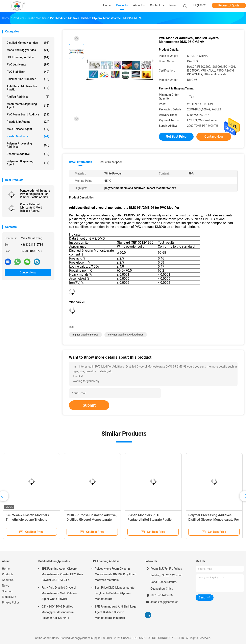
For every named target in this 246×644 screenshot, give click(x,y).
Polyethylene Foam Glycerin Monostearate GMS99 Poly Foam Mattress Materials (116, 574)
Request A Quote (229, 5)
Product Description (110, 162)
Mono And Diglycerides (28, 50)
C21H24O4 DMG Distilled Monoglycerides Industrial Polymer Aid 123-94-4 (58, 612)
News (6, 586)
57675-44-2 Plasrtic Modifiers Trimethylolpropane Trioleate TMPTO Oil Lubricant (27, 520)
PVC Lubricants (28, 64)
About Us (8, 580)
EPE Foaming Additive (28, 57)
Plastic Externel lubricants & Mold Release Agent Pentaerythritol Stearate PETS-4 (35, 208)
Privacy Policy (11, 602)
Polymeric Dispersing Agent (28, 163)
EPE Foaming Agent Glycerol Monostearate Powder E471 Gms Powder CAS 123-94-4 (62, 574)
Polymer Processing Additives (28, 145)
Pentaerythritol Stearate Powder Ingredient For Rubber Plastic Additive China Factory (35, 194)
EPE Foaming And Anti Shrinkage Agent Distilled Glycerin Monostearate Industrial (116, 612)
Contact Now (28, 272)
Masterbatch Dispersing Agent (28, 106)
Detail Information (80, 162)
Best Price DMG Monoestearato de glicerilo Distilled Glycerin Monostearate (115, 593)
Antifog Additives (28, 97)
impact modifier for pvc (85, 335)
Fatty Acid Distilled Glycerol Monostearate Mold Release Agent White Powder (59, 593)
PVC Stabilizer (28, 72)
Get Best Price (176, 137)
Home (6, 569)
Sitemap (7, 591)
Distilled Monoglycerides (28, 43)
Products (8, 574)
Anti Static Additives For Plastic (28, 88)
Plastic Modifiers (28, 136)
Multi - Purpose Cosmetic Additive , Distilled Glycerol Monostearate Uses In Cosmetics (92, 520)
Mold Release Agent (28, 129)
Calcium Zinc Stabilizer (28, 79)
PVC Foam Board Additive (28, 114)
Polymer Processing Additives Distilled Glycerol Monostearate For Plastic (214, 520)
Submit (89, 405)
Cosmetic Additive (28, 154)
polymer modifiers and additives (126, 335)
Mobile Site (9, 597)
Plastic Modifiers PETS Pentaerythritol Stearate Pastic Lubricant (150, 520)
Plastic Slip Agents (28, 122)
